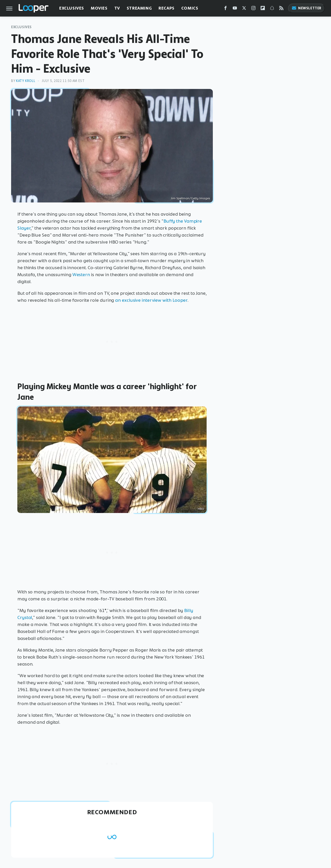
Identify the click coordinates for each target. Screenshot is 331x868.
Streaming (139, 8)
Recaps (167, 8)
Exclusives (72, 8)
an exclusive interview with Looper (151, 300)
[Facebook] (225, 9)
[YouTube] (235, 9)
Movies (99, 8)
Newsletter (306, 8)
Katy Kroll (26, 81)
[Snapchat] (272, 9)
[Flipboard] (263, 9)
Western (81, 275)
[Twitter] (244, 9)
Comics (190, 8)
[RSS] (281, 9)
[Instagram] (253, 9)
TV (117, 8)
